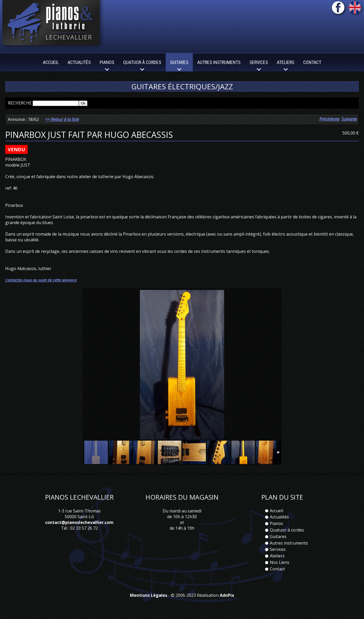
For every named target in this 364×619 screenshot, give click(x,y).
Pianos (276, 523)
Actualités (79, 62)
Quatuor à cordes (287, 530)
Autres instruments (219, 62)
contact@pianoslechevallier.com (79, 522)
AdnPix (227, 595)
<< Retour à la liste (62, 119)
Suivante (349, 119)
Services (278, 549)
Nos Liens (280, 562)
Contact (312, 62)
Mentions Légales (149, 595)
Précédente (329, 119)
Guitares (278, 536)
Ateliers (277, 556)
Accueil (51, 62)
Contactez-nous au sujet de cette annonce (41, 280)
